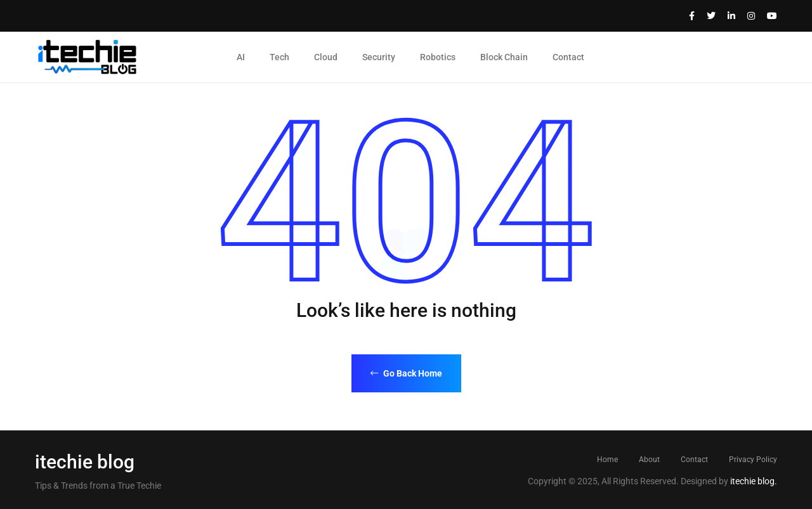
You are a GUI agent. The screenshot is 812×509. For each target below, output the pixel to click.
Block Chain (504, 57)
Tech (279, 57)
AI (241, 57)
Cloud (326, 57)
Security (379, 57)
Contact (568, 57)
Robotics (438, 57)
